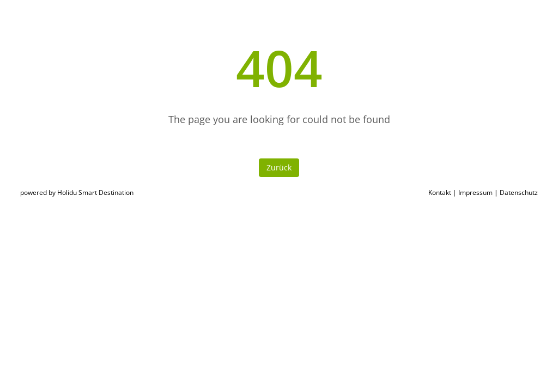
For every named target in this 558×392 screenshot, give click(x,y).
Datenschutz (519, 192)
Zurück (279, 167)
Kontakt (440, 192)
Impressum (475, 192)
